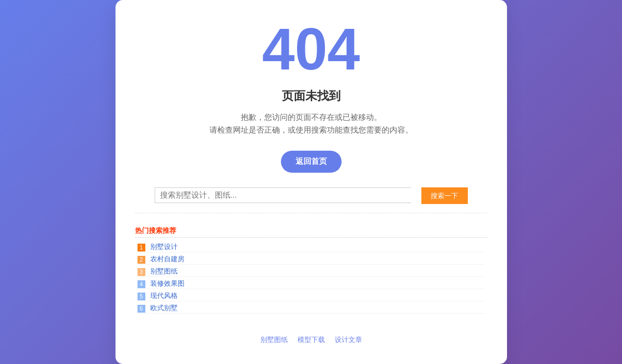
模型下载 (311, 340)
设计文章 (348, 340)
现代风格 (164, 296)
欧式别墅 (164, 308)
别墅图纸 (164, 271)
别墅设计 (164, 247)
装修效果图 (167, 283)
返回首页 (311, 161)
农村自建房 (167, 259)
